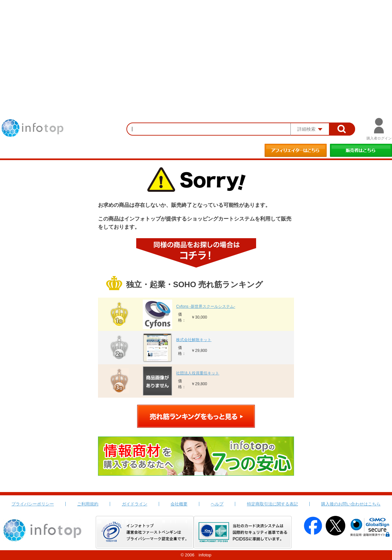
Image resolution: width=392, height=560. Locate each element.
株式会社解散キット (194, 340)
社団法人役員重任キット (198, 373)
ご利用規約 (88, 504)
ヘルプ (217, 504)
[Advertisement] (196, 49)
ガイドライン (135, 504)
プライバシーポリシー (33, 504)
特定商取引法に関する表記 (272, 504)
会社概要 (179, 504)
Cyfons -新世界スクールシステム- (206, 306)
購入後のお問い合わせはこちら (351, 504)
